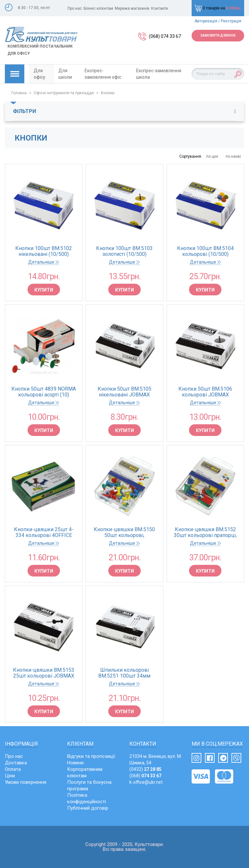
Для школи (65, 74)
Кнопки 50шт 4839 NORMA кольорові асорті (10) (44, 392)
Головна (19, 93)
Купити (44, 290)
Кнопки (108, 93)
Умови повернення (26, 782)
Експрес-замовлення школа (159, 74)
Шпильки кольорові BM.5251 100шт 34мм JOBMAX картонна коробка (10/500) (124, 673)
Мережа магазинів (132, 8)
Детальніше (44, 262)
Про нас (75, 8)
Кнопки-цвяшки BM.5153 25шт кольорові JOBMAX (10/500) (44, 673)
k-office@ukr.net (146, 782)
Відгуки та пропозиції (91, 756)
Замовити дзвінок (218, 35)
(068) (145, 776)
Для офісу (40, 74)
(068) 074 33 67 (165, 36)
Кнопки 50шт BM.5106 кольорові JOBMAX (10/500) (205, 392)
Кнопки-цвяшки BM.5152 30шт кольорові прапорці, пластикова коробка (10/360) (205, 532)
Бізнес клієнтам (98, 8)
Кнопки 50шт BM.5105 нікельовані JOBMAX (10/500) (124, 392)
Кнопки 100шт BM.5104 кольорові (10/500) (205, 251)
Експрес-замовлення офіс (103, 74)
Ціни (10, 776)
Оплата (13, 769)
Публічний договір (88, 808)
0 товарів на (218, 8)
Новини (75, 763)
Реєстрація (231, 21)
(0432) (145, 769)
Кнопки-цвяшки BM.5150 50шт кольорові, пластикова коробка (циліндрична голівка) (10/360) (124, 532)
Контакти (160, 8)
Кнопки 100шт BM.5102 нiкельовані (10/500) (44, 251)
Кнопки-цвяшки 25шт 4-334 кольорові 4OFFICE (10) (44, 532)
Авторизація (206, 21)
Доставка (16, 763)
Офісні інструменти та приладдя (64, 93)
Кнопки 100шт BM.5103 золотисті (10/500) (124, 251)
